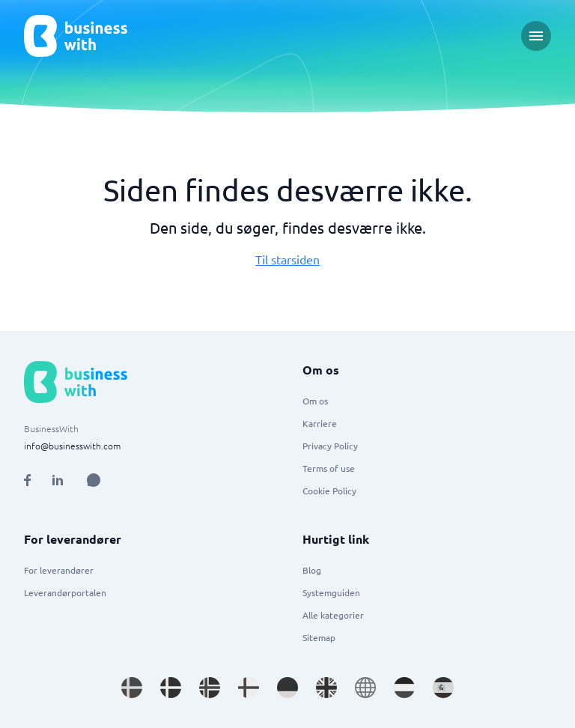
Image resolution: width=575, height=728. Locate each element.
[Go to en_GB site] (326, 688)
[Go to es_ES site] (443, 688)
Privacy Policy (330, 446)
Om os (315, 401)
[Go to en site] (365, 688)
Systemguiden (331, 592)
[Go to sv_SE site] (132, 688)
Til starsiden (287, 259)
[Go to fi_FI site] (249, 688)
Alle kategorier (333, 615)
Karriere (320, 423)
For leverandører (59, 570)
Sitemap (319, 637)
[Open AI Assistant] (94, 480)
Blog (312, 570)
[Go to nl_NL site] (404, 688)
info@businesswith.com (72, 446)
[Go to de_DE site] (287, 688)
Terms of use (329, 468)
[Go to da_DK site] (171, 688)
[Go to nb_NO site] (210, 688)
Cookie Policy (329, 491)
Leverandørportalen (65, 592)
